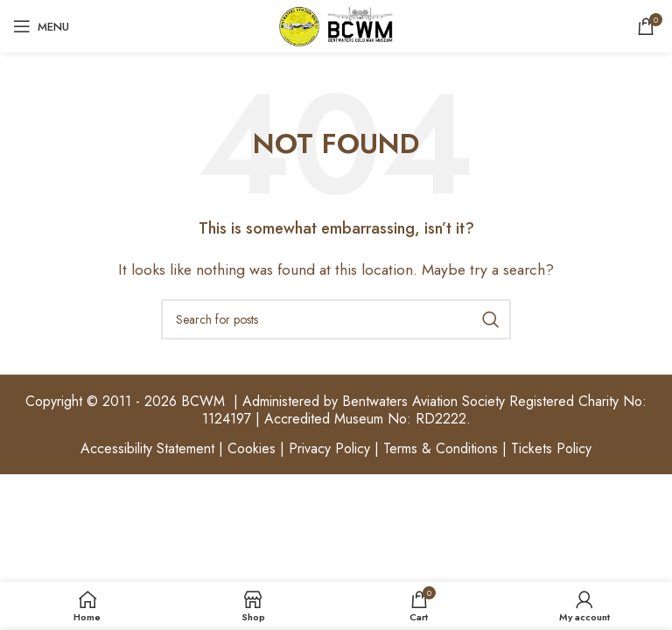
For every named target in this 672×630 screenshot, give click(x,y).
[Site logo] (336, 25)
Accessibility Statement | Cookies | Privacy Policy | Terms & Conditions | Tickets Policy (336, 448)
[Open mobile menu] (41, 26)
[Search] (336, 319)
